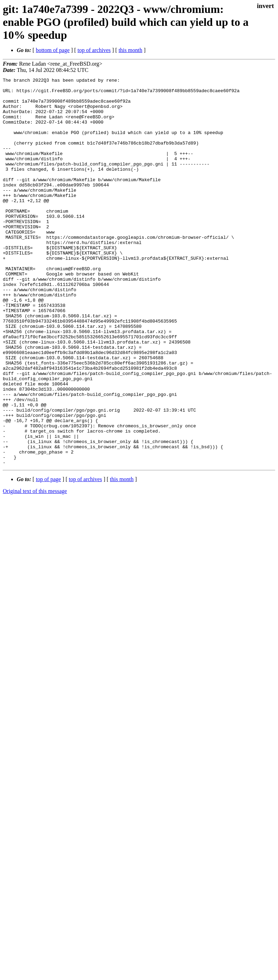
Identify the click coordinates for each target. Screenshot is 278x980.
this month (130, 50)
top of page (48, 557)
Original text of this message (35, 569)
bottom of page (53, 50)
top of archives (94, 50)
